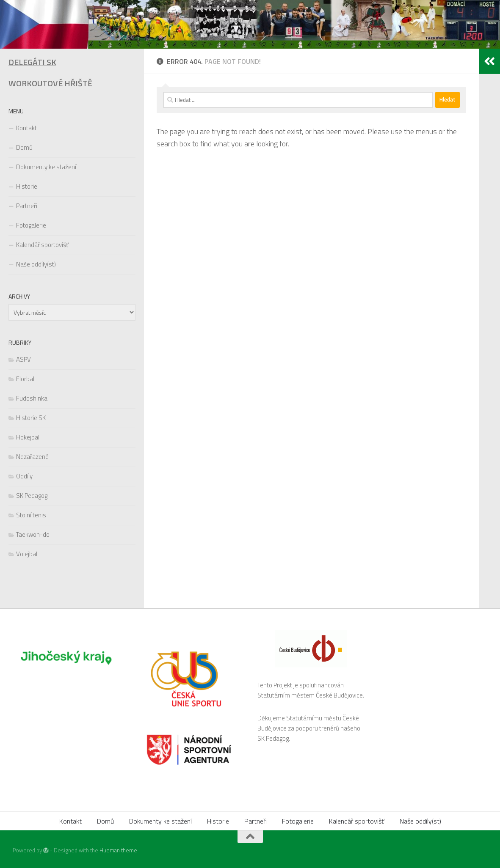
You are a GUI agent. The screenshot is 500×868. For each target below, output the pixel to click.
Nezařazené (32, 457)
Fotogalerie (31, 225)
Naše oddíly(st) (36, 264)
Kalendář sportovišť (42, 245)
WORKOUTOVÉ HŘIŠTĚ (50, 83)
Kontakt (26, 128)
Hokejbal (28, 437)
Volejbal (27, 554)
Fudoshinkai (32, 398)
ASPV (23, 359)
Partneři (27, 206)
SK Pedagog (32, 496)
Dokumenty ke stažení (46, 167)
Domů (24, 147)
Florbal (25, 379)
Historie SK (31, 418)
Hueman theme (118, 850)
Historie (27, 186)
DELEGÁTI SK (32, 62)
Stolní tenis (31, 515)
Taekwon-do (33, 534)
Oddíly (24, 476)
